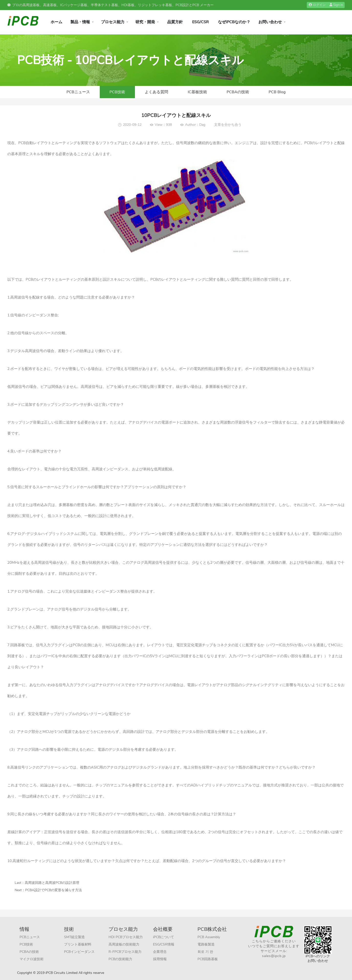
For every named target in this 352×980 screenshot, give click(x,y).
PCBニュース (78, 92)
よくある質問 (156, 92)
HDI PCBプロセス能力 (126, 937)
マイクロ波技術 (32, 959)
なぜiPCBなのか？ (234, 22)
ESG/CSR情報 (164, 944)
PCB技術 (117, 92)
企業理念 (160, 952)
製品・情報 (80, 22)
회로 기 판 (205, 952)
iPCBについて (164, 937)
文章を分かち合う (228, 125)
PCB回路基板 (208, 959)
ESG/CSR (200, 22)
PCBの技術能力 (120, 959)
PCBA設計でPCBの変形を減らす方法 (54, 890)
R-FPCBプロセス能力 (125, 952)
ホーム (56, 22)
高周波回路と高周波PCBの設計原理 (52, 883)
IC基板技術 (197, 92)
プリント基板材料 (78, 944)
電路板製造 (206, 944)
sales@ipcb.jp (274, 956)
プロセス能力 (113, 22)
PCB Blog (277, 92)
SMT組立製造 (74, 937)
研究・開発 (145, 22)
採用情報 (160, 959)
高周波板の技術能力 (124, 944)
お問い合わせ (270, 22)
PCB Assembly (209, 937)
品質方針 (175, 22)
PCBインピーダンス (79, 952)
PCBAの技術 (238, 92)
